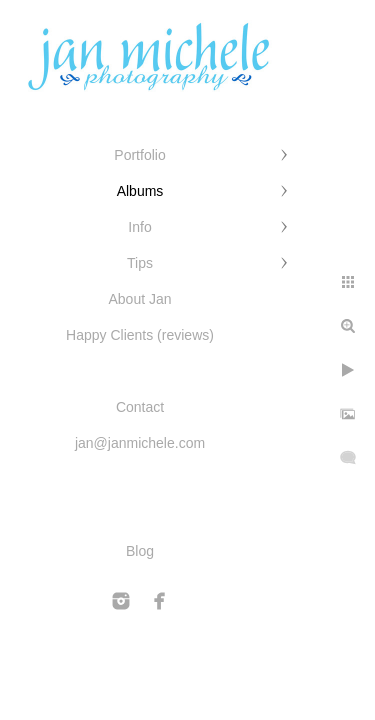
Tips (140, 263)
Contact (140, 407)
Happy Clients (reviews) (140, 335)
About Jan (139, 299)
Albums (140, 191)
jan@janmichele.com (140, 443)
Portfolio (139, 155)
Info (139, 227)
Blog (140, 551)
